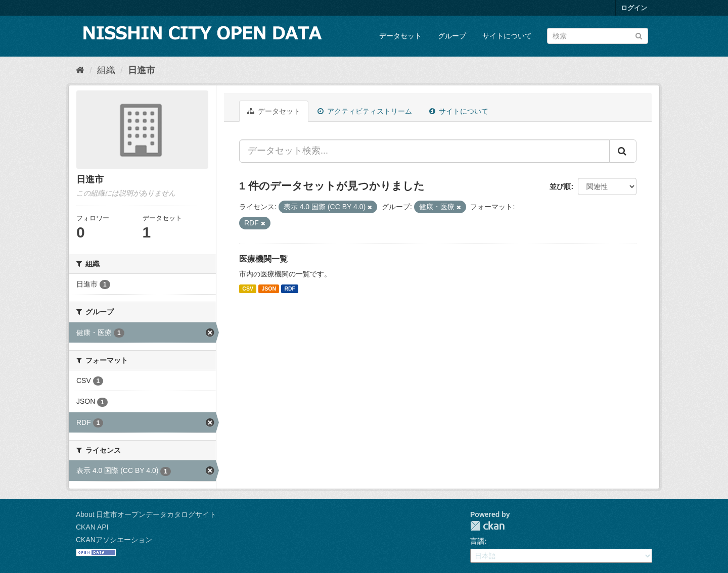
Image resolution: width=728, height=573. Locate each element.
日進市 (142, 70)
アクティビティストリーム (365, 111)
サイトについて (507, 36)
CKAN (487, 526)
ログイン (634, 8)
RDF (290, 289)
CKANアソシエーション (114, 540)
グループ (452, 36)
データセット (400, 36)
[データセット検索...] (424, 151)
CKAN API (92, 527)
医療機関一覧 (263, 259)
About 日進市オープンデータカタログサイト (146, 514)
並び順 (560, 186)
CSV (248, 289)
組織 (106, 70)
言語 (477, 541)
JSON (269, 289)
